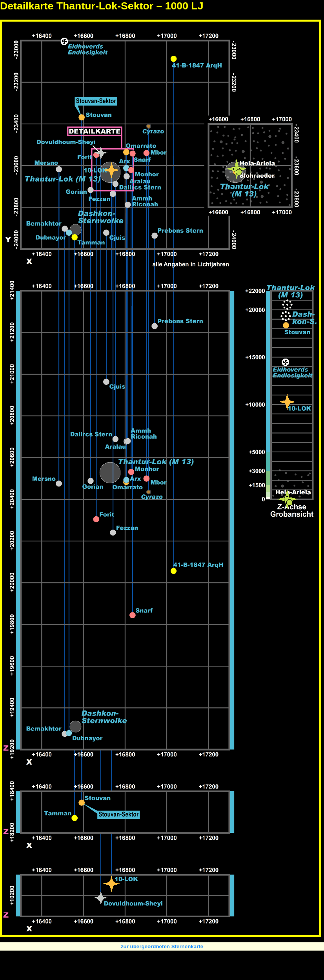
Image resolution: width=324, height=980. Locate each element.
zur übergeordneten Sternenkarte (162, 946)
